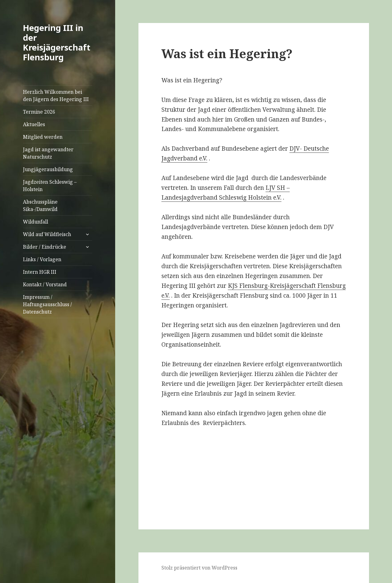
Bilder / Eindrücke (45, 247)
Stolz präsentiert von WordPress (199, 568)
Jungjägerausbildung (48, 169)
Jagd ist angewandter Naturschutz (48, 153)
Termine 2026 (39, 112)
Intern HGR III (40, 272)
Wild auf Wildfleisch (47, 234)
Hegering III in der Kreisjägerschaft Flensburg (57, 42)
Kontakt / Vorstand (45, 284)
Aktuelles (34, 124)
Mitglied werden (43, 137)
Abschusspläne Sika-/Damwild (40, 205)
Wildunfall (36, 222)
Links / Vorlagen (42, 259)
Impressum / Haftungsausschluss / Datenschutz (47, 304)
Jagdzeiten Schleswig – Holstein (50, 186)
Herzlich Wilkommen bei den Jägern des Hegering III (56, 96)
